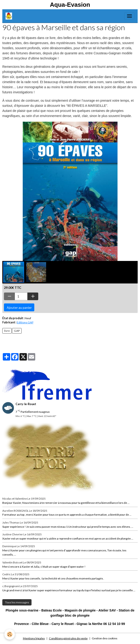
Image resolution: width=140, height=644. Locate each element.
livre (7, 331)
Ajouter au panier (19, 307)
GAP (17, 331)
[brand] (10, 16)
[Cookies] (10, 634)
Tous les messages (17, 602)
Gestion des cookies (105, 638)
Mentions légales (34, 638)
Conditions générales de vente (68, 638)
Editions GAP (25, 322)
